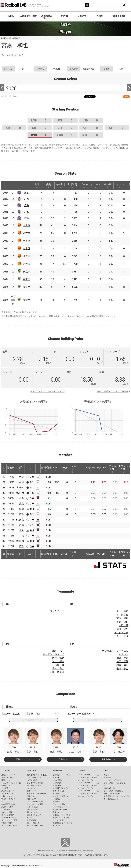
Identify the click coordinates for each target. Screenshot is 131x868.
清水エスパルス (8, 802)
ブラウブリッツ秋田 (35, 783)
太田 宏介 (122, 636)
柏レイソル (6, 786)
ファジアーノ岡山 (8, 818)
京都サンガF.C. (7, 807)
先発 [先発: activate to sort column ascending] (49, 186)
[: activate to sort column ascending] (10, 186)
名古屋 (27, 225)
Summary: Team (28, 16)
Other (106, 771)
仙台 (22, 498)
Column (82, 16)
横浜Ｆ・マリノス (8, 799)
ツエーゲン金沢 (59, 791)
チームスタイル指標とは (114, 794)
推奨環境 (50, 850)
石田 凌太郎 (57, 672)
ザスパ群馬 (57, 780)
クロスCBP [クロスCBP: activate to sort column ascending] (112, 469)
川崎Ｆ (20, 488)
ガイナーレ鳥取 (59, 804)
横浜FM (20, 493)
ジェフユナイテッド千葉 (11, 783)
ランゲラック (57, 611)
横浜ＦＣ (30, 796)
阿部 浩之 (58, 658)
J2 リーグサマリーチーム (89, 783)
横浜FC (20, 541)
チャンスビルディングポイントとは (47, 391)
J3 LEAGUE (57, 771)
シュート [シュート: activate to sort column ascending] (96, 186)
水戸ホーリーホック (9, 778)
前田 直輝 (122, 661)
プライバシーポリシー (64, 850)
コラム (107, 775)
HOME (10, 16)
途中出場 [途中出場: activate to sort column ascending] (60, 186)
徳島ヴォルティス (34, 815)
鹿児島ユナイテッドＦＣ (62, 823)
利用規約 (41, 850)
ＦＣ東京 (5, 788)
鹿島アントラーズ (8, 775)
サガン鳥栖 (31, 820)
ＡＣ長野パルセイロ (61, 788)
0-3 (32, 488)
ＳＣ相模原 (57, 783)
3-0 (32, 477)
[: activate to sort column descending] (5, 186)
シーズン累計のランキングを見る (112, 391)
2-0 (32, 504)
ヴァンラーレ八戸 (34, 778)
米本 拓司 (58, 651)
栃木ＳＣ (56, 778)
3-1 (32, 525)
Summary (82, 771)
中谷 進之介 (121, 615)
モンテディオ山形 (34, 786)
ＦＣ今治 (30, 818)
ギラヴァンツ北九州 (61, 818)
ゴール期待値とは (111, 799)
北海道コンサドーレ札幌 (37, 775)
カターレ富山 (32, 807)
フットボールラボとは (113, 780)
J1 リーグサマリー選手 (88, 778)
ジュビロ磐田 (32, 810)
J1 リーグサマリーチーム (89, 775)
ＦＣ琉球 (56, 826)
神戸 (22, 482)
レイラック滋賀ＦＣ (61, 796)
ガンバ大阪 (6, 810)
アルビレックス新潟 (35, 804)
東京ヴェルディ (8, 791)
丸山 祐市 (122, 611)
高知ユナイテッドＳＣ (62, 815)
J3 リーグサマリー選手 (88, 794)
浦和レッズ (6, 780)
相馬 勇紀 (122, 665)
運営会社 (78, 850)
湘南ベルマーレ (33, 799)
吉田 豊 (124, 625)
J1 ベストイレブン (86, 780)
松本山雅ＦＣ (58, 786)
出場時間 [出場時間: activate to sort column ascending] (72, 186)
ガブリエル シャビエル (115, 651)
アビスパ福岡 (7, 823)
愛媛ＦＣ (56, 812)
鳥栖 (22, 509)
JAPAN (64, 16)
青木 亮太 (58, 669)
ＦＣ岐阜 (56, 794)
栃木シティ (31, 791)
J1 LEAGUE (6, 771)
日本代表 (108, 778)
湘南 (22, 525)
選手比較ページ (23, 759)
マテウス (124, 654)
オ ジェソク (121, 633)
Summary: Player (46, 17)
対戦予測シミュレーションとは (116, 796)
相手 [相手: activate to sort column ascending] (20, 469)
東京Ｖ (27, 272)
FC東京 (20, 520)
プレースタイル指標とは (114, 791)
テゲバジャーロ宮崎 (35, 826)
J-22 (27, 199)
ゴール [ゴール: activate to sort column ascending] (84, 186)
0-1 (32, 482)
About (100, 16)
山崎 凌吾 (122, 658)
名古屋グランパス (8, 804)
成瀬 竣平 (122, 629)
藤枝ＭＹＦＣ (32, 812)
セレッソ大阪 (7, 812)
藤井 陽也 (122, 622)
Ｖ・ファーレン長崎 (9, 826)
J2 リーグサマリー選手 (88, 786)
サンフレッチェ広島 (9, 820)
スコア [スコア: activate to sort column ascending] (30, 468)
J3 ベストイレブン (86, 796)
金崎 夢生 (122, 669)
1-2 (32, 493)
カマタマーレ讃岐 (60, 810)
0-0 (32, 509)
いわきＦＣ (31, 788)
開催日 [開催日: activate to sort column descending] (11, 469)
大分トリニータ (33, 823)
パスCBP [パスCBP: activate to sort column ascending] (101, 469)
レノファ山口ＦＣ (60, 807)
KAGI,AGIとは (109, 788)
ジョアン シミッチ (54, 654)
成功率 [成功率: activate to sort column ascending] (108, 186)
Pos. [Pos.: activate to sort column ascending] (56, 469)
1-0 (32, 498)
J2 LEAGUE (32, 771)
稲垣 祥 (59, 665)
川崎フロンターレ (8, 796)
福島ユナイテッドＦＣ (62, 775)
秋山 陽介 (58, 661)
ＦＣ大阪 (56, 799)
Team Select (118, 16)
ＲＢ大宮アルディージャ (37, 794)
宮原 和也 (122, 618)
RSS (126, 97)
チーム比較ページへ (33, 720)
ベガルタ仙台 (32, 780)
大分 (22, 477)
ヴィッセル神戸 (8, 815)
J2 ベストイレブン (86, 788)
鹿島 (22, 504)
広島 (27, 193)
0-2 (32, 514)
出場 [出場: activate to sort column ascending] (37, 186)
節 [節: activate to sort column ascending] (4, 469)
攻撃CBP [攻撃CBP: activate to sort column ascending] (91, 469)
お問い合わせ (88, 850)
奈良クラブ (57, 802)
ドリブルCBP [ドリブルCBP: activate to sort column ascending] (123, 469)
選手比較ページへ (98, 720)
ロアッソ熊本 (58, 820)
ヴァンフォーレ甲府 (35, 802)
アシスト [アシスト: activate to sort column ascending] (119, 186)
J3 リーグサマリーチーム (89, 791)
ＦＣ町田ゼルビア (8, 794)
